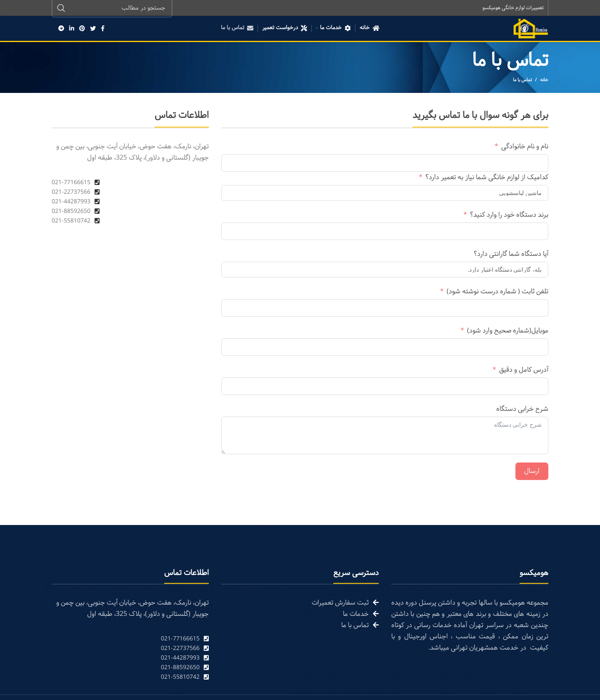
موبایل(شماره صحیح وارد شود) (508, 331)
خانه (544, 81)
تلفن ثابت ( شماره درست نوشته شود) (497, 292)
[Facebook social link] (103, 29)
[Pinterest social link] (82, 29)
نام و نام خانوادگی (525, 147)
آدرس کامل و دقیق (524, 371)
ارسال (532, 472)
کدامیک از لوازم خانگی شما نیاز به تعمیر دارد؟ (487, 178)
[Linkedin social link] (72, 29)
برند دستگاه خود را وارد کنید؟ (509, 216)
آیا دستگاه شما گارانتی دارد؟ (511, 255)
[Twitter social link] (93, 29)
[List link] (130, 640)
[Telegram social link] (61, 29)
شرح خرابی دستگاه (522, 410)
